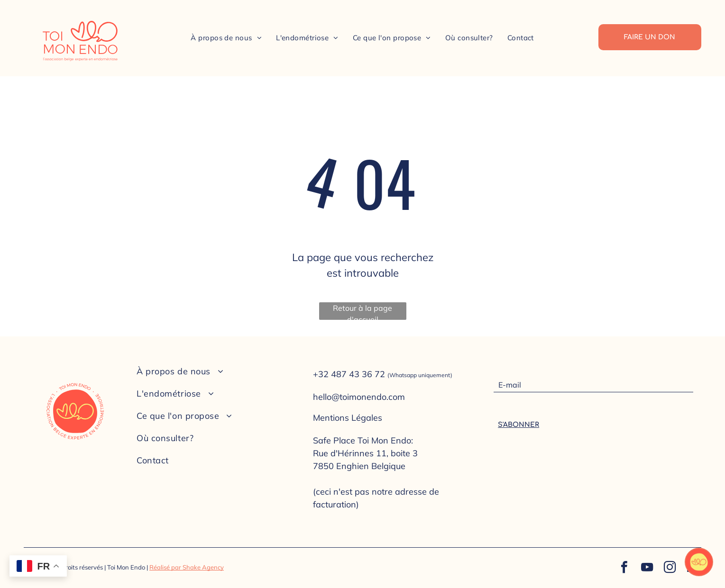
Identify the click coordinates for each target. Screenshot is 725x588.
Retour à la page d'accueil (362, 312)
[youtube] (647, 568)
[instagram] (670, 568)
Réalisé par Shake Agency (187, 567)
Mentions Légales (348, 418)
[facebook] (624, 568)
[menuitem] (226, 38)
